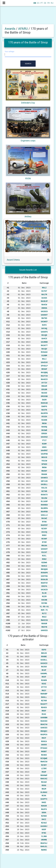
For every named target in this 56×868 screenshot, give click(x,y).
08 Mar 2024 (23, 847)
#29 (8, 383)
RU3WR (44, 430)
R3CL (44, 556)
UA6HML (44, 674)
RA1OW (44, 498)
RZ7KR (44, 491)
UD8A (44, 813)
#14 (8, 332)
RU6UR (44, 624)
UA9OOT (44, 315)
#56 (8, 474)
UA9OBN (44, 718)
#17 (8, 342)
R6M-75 (44, 610)
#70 (8, 522)
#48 (8, 447)
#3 (8, 295)
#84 (8, 569)
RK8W (44, 468)
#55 (8, 471)
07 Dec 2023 (24, 617)
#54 (8, 468)
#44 (8, 434)
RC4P (44, 670)
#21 (8, 356)
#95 (8, 607)
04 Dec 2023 (24, 576)
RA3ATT (44, 345)
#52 (8, 461)
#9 (8, 315)
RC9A (44, 796)
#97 (8, 614)
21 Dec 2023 (23, 840)
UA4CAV (44, 362)
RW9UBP (44, 694)
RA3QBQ (44, 373)
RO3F (44, 677)
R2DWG (44, 563)
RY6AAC (44, 748)
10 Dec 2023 (23, 830)
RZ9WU (44, 816)
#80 (8, 556)
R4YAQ (44, 329)
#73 (8, 532)
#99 (8, 620)
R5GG (44, 786)
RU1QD (44, 335)
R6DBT (44, 752)
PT (41, 3)
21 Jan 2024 (24, 624)
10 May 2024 (23, 850)
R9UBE (44, 657)
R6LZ (44, 288)
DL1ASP (44, 501)
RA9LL (44, 697)
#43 (8, 430)
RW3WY (44, 471)
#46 (8, 440)
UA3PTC (44, 799)
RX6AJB (44, 580)
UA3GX (44, 298)
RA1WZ (44, 518)
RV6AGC (44, 352)
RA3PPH (44, 413)
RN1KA (44, 546)
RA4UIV (44, 379)
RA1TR (44, 295)
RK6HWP (44, 775)
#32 (8, 393)
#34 (8, 400)
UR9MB (44, 840)
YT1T (44, 440)
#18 (8, 345)
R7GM (44, 542)
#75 (8, 539)
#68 (8, 515)
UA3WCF (44, 322)
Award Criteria (13, 260)
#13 (8, 329)
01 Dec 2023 (24, 288)
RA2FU (44, 809)
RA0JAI (44, 779)
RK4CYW (44, 725)
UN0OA (44, 308)
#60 (8, 488)
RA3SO (44, 393)
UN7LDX (44, 481)
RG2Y (44, 691)
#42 (8, 427)
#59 (8, 485)
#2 (8, 291)
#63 (8, 498)
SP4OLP (44, 366)
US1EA (44, 417)
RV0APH (44, 573)
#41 (8, 423)
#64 (8, 501)
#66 (8, 508)
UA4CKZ (44, 437)
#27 (8, 376)
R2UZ (44, 684)
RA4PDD (44, 512)
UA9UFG (44, 332)
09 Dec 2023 (23, 826)
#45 (8, 437)
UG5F (44, 830)
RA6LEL (44, 847)
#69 (8, 518)
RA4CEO (44, 721)
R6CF (44, 738)
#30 (8, 386)
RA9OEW (44, 505)
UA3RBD (44, 342)
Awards (10, 29)
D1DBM (44, 356)
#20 (8, 352)
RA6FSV (44, 583)
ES (38, 3)
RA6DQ (44, 427)
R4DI (44, 803)
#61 (8, 491)
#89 (8, 586)
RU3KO (44, 755)
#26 (8, 373)
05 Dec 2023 (24, 610)
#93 (8, 600)
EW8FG (44, 407)
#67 (8, 512)
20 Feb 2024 (23, 843)
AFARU (23, 29)
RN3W (44, 423)
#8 (8, 312)
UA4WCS (44, 478)
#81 (8, 559)
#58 (8, 481)
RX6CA (44, 741)
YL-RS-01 (44, 607)
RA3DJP (44, 301)
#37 (8, 410)
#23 (8, 362)
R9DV (44, 535)
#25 (8, 369)
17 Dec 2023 (24, 620)
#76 (8, 542)
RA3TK (44, 410)
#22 (8, 359)
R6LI (44, 359)
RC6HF (44, 539)
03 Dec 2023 (24, 474)
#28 (8, 379)
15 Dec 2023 (23, 833)
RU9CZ (44, 566)
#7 (8, 308)
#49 (8, 451)
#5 (8, 301)
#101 (8, 627)
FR (48, 3)
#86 (8, 576)
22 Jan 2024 (24, 627)
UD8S (44, 447)
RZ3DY (44, 529)
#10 (8, 318)
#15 (8, 335)
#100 (8, 624)
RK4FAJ (44, 843)
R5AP (44, 772)
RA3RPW (44, 508)
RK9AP (44, 369)
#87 (8, 580)
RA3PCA (44, 735)
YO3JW (44, 461)
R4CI (44, 819)
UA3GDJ (44, 826)
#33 (8, 396)
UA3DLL (44, 485)
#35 (8, 403)
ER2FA (44, 586)
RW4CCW (44, 620)
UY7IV (44, 383)
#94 (8, 603)
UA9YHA (44, 576)
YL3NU (44, 836)
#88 (8, 583)
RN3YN (44, 627)
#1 (8, 288)
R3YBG (44, 603)
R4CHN (44, 600)
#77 (8, 546)
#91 (8, 593)
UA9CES (44, 630)
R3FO (44, 325)
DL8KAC (44, 792)
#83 (8, 566)
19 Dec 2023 (23, 836)
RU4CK (44, 708)
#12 (8, 325)
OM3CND (44, 396)
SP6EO (44, 464)
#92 (8, 597)
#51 (8, 457)
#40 (8, 420)
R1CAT (44, 552)
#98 (8, 617)
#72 (8, 529)
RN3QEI (44, 731)
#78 (8, 549)
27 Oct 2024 (24, 630)
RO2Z (44, 617)
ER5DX (44, 434)
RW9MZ (44, 850)
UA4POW (44, 454)
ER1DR (44, 390)
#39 (8, 417)
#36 (8, 407)
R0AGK (44, 474)
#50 (8, 454)
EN (35, 3)
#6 (8, 305)
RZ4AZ (44, 823)
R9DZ (44, 559)
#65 (8, 505)
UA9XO (44, 745)
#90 (8, 590)
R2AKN (44, 420)
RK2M (44, 789)
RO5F (44, 711)
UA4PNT (44, 451)
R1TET (44, 291)
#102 (8, 630)
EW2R (44, 400)
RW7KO (44, 318)
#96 (8, 610)
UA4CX (44, 339)
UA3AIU (44, 590)
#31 (8, 390)
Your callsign (9, 51)
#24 (8, 366)
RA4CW (44, 305)
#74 (8, 535)
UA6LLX (44, 515)
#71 (8, 525)
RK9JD (44, 457)
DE (45, 3)
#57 (8, 478)
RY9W (44, 522)
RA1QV (44, 349)
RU (52, 3)
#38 (8, 413)
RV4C (44, 714)
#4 (8, 298)
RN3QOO (44, 569)
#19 (8, 349)
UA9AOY (44, 549)
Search (28, 64)
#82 (8, 563)
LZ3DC (44, 769)
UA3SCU (44, 312)
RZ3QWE (44, 758)
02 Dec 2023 (24, 376)
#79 (8, 552)
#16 (8, 339)
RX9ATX (44, 495)
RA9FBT (44, 525)
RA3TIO (44, 376)
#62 (8, 495)
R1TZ (44, 614)
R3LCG (44, 488)
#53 (8, 464)
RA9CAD (44, 403)
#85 (8, 573)
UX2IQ (44, 532)
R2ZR (44, 597)
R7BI (44, 833)
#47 (8, 444)
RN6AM (44, 386)
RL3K (44, 593)
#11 (8, 322)
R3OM (44, 444)
